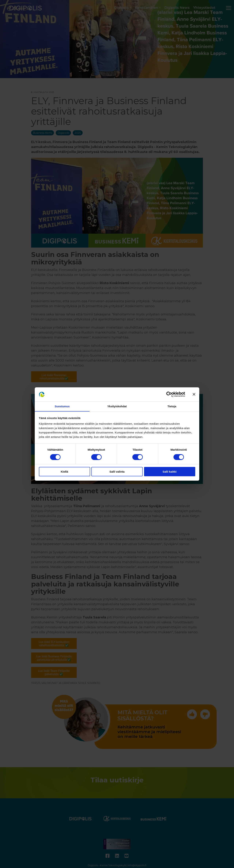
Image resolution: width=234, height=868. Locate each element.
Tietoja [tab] (172, 406)
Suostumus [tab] (62, 406)
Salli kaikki (170, 472)
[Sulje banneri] (194, 394)
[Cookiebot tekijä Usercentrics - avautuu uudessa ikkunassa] (169, 394)
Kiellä (64, 472)
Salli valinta (117, 472)
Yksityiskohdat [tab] (117, 406)
